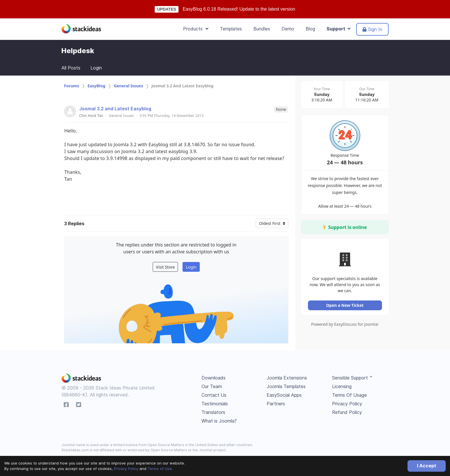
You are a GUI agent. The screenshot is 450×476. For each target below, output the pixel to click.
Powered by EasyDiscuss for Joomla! (345, 326)
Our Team (212, 386)
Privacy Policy (126, 469)
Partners (276, 404)
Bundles (262, 29)
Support (339, 29)
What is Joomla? (219, 421)
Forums (71, 86)
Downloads (214, 378)
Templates (231, 29)
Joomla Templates (286, 386)
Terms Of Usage (349, 395)
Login (96, 68)
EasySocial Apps (284, 395)
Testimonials (215, 404)
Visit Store (165, 267)
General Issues (128, 86)
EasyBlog (96, 86)
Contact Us (214, 395)
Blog (310, 29)
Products (196, 29)
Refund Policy (347, 412)
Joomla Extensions (287, 378)
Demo (288, 29)
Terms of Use (160, 469)
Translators (213, 412)
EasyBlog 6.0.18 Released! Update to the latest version (239, 9)
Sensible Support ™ (352, 378)
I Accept (427, 466)
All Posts (71, 68)
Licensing (342, 386)
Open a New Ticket (345, 307)
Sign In (372, 29)
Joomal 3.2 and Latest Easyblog (115, 109)
